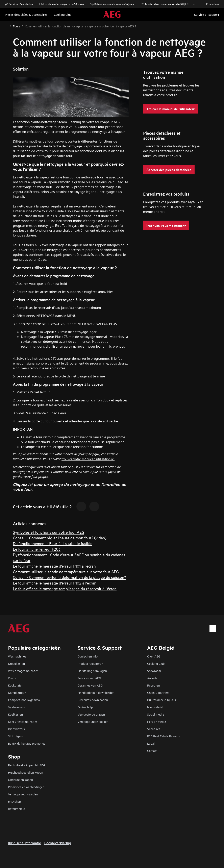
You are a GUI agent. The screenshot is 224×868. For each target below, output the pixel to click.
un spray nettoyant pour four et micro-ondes (92, 346)
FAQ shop (15, 801)
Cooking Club (156, 663)
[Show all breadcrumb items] (6, 26)
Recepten (153, 685)
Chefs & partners (158, 692)
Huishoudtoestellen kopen (26, 772)
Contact (152, 751)
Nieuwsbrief (155, 707)
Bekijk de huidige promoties (27, 743)
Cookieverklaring (58, 843)
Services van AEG (89, 678)
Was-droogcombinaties (23, 671)
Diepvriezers (16, 729)
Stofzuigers (15, 736)
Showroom (154, 671)
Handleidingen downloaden (96, 692)
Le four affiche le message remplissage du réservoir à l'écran (65, 588)
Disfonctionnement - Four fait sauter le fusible (53, 543)
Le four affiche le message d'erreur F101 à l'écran (54, 566)
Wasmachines (17, 656)
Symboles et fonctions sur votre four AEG (49, 532)
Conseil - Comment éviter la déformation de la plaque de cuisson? (69, 577)
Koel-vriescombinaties (23, 722)
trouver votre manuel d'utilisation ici (88, 459)
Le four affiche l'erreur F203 (37, 549)
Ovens (12, 678)
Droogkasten (16, 663)
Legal (151, 743)
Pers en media (157, 722)
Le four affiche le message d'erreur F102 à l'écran (55, 583)
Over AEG (154, 656)
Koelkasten (15, 714)
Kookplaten (16, 685)
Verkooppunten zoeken (93, 722)
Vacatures (154, 729)
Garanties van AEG (90, 685)
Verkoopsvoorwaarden (23, 794)
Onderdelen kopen (20, 780)
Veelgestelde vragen (91, 714)
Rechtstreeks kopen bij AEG (27, 765)
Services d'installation (19, 4)
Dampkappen (17, 692)
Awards (152, 678)
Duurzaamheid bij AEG (162, 700)
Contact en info (88, 656)
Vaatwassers (16, 707)
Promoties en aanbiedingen (26, 787)
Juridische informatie (24, 843)
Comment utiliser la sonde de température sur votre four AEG (66, 572)
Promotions (211, 4)
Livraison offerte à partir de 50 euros (62, 4)
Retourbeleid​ (17, 809)
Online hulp (85, 707)
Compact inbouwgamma (24, 700)
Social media (156, 714)
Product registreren (90, 663)
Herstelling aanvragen (92, 671)
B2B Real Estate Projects (164, 736)
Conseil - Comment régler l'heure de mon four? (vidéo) (60, 538)
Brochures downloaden (93, 700)
